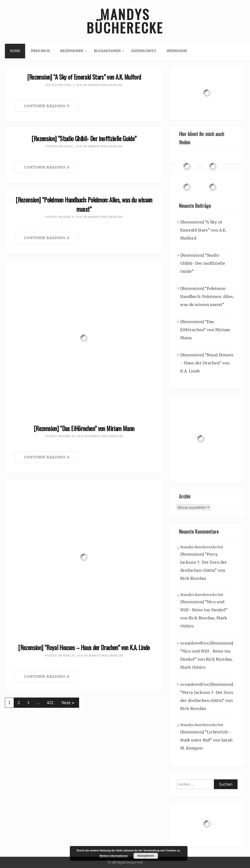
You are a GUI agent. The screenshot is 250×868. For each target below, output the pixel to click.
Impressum (177, 51)
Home (15, 51)
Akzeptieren (146, 856)
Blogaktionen (107, 51)
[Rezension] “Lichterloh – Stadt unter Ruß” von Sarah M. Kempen (206, 740)
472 (50, 703)
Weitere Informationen (114, 856)
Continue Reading (47, 106)
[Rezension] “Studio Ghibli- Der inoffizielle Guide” (84, 138)
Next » (68, 703)
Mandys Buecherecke (105, 85)
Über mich (40, 51)
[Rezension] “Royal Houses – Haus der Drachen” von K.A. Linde (84, 647)
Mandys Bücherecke (125, 21)
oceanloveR (192, 643)
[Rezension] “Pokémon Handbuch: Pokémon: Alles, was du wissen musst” (84, 204)
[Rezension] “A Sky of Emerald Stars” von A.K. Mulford (84, 77)
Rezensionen (72, 51)
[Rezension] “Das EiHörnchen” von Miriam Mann (84, 428)
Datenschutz (144, 51)
